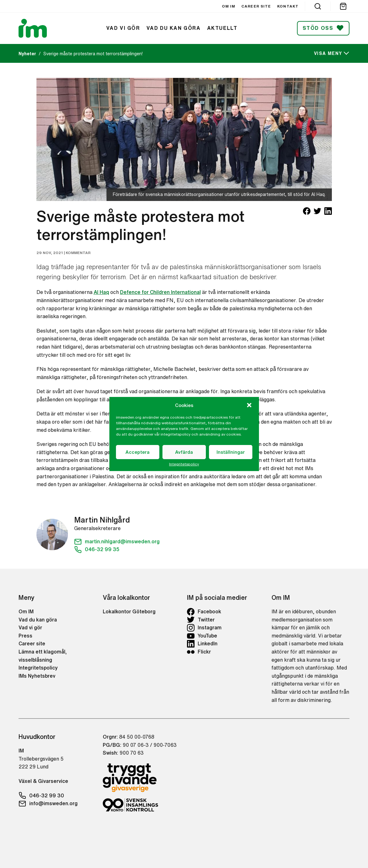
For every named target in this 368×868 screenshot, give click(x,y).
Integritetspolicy (184, 464)
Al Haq (101, 292)
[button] (249, 405)
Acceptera (137, 452)
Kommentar (78, 253)
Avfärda (184, 452)
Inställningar (231, 452)
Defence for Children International (160, 292)
